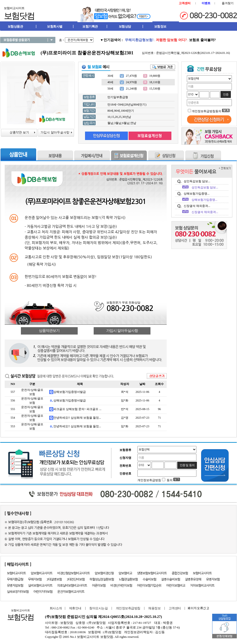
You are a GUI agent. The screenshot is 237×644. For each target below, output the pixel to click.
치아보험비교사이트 (202, 586)
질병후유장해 (193, 579)
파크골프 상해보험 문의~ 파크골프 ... (77, 409)
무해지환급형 (15, 579)
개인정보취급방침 (128, 608)
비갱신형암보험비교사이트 (74, 573)
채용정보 (154, 608)
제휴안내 (75, 608)
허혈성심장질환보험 (102, 579)
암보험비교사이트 (42, 573)
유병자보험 (213, 579)
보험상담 (125, 26)
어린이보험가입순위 (149, 586)
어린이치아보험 (43, 592)
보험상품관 (15, 26)
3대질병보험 (54, 579)
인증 (226, 94)
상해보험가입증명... (197, 194)
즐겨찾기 (228, 3)
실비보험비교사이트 (40, 586)
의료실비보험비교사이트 (72, 586)
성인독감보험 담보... (197, 181)
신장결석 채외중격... (197, 206)
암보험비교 (125, 573)
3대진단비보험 (76, 579)
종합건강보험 (180, 573)
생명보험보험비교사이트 (152, 573)
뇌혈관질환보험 (128, 579)
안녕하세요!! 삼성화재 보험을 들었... (77, 418)
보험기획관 (90, 26)
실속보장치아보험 (18, 592)
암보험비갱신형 (104, 573)
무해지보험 (35, 579)
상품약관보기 (49, 331)
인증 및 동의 (187, 465)
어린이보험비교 (176, 586)
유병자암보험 (15, 586)
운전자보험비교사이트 (71, 592)
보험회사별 (55, 26)
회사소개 (55, 608)
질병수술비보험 (170, 579)
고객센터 (175, 608)
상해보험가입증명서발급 (70, 392)
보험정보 (160, 26)
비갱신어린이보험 (121, 586)
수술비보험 (149, 579)
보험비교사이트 (16, 573)
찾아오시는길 (98, 608)
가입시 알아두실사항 (122, 331)
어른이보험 (99, 586)
